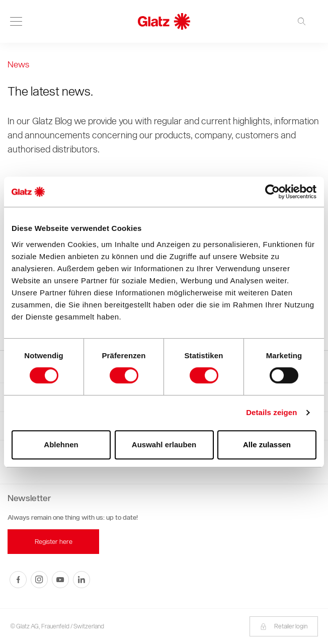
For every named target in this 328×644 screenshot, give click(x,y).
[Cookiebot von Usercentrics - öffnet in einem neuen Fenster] (272, 192)
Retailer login (284, 626)
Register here (54, 542)
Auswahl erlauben (164, 445)
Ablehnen (61, 445)
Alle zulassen (267, 445)
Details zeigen (271, 412)
